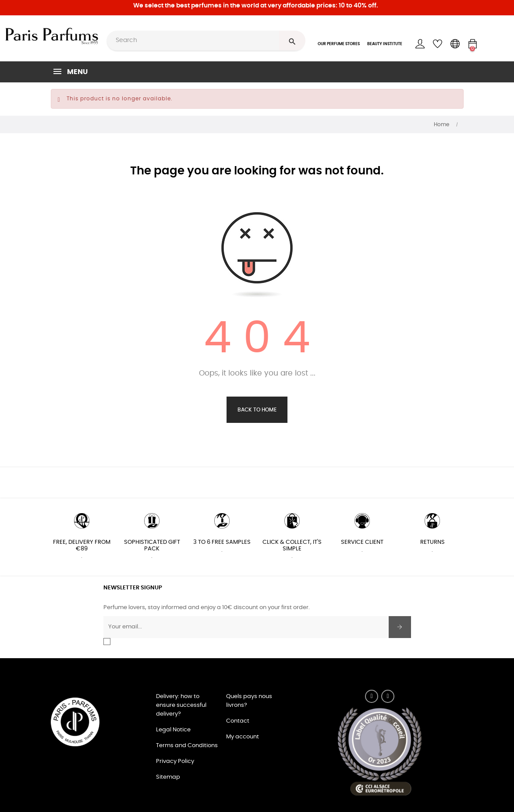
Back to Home (257, 410)
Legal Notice (173, 730)
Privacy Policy (175, 761)
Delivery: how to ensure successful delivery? (181, 705)
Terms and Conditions (187, 746)
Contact (238, 721)
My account (243, 737)
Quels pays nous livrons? (249, 701)
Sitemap (168, 777)
